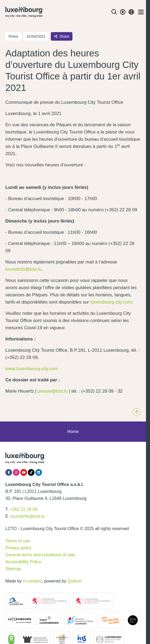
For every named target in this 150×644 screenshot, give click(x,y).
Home (73, 432)
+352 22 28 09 (24, 509)
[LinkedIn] (39, 472)
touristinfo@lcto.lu (23, 269)
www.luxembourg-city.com (32, 369)
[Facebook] (9, 472)
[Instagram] (16, 472)
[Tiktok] (31, 472)
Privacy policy (18, 548)
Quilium (75, 581)
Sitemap (13, 569)
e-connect (32, 581)
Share (62, 36)
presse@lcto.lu (53, 391)
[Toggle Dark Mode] (123, 12)
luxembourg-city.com (111, 302)
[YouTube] (24, 472)
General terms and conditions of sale (40, 555)
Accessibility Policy (23, 562)
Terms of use (18, 541)
